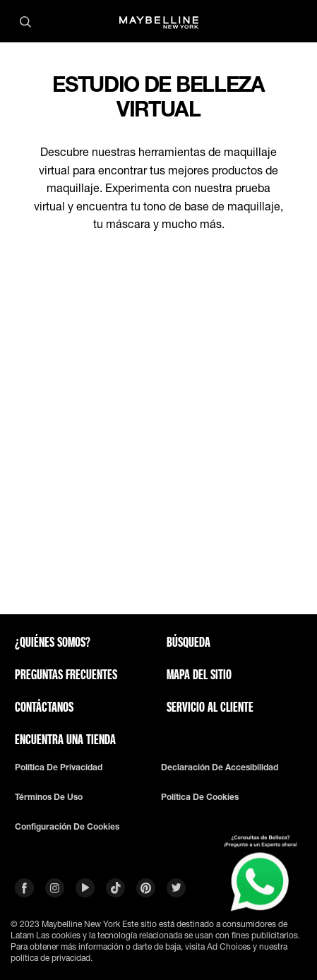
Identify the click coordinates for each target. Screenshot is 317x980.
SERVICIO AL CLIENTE (210, 707)
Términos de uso (49, 797)
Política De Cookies (200, 797)
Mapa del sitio (199, 674)
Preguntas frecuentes (66, 674)
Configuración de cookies (67, 827)
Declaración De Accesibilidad (220, 767)
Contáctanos (44, 707)
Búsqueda (189, 642)
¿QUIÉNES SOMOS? (53, 642)
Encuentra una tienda (65, 739)
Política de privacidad (59, 767)
